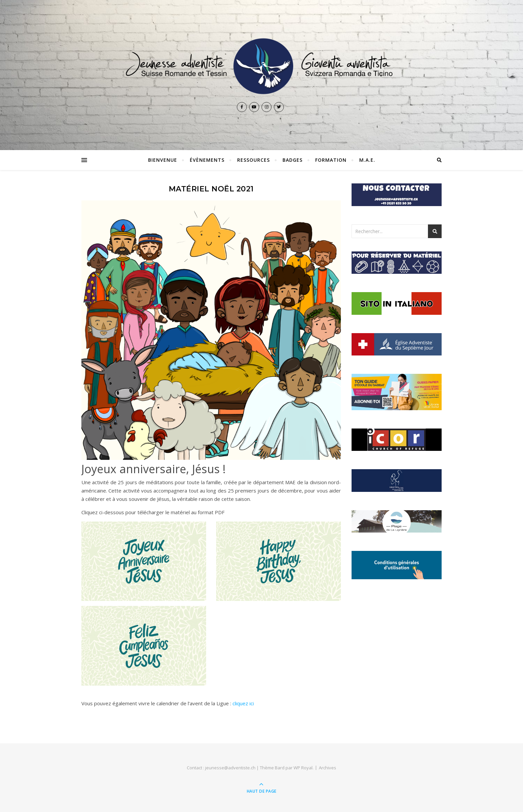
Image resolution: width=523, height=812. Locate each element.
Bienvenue (163, 160)
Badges (293, 160)
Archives (328, 768)
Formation (331, 160)
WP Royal (303, 768)
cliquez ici (243, 703)
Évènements (207, 160)
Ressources (253, 160)
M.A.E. (367, 160)
